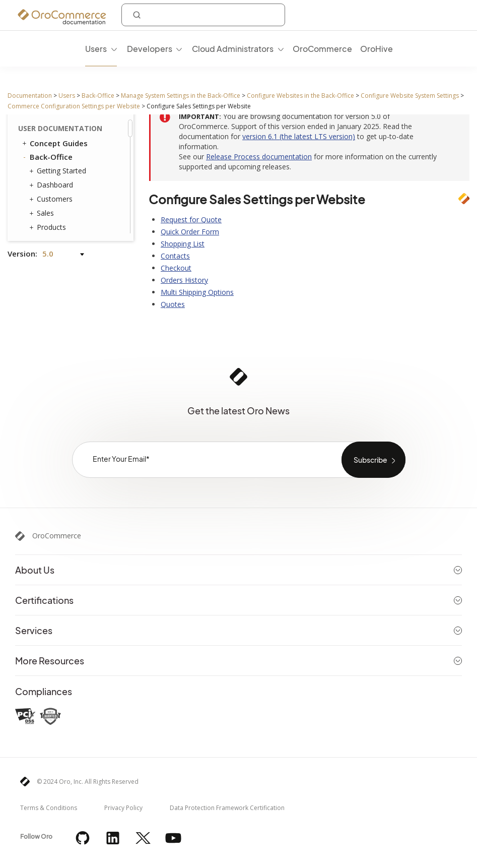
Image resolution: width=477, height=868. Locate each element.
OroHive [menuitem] (377, 49)
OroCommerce (57, 536)
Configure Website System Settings (410, 96)
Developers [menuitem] (150, 49)
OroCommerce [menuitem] (322, 49)
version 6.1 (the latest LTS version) (299, 136)
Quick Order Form (190, 232)
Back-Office (98, 96)
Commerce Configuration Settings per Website (74, 106)
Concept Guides (54, 143)
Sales (43, 213)
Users (67, 96)
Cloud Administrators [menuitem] (233, 49)
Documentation (30, 96)
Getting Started (59, 171)
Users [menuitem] (96, 49)
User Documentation (60, 128)
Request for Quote (191, 220)
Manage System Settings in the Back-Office (181, 96)
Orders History (184, 280)
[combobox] (203, 15)
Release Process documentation (259, 157)
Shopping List (183, 244)
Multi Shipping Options (197, 292)
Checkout (176, 268)
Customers (52, 199)
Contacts (175, 256)
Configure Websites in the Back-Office (300, 96)
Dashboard (52, 185)
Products (49, 227)
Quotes (173, 304)
